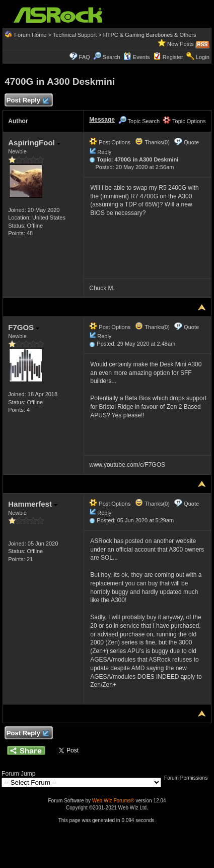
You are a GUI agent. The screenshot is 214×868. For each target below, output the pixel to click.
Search (112, 57)
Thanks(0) (152, 142)
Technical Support (75, 35)
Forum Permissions (188, 778)
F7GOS (24, 327)
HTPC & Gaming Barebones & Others (150, 35)
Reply (104, 152)
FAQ (85, 57)
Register (173, 57)
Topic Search (139, 121)
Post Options (110, 142)
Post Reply (27, 101)
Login (203, 57)
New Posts (181, 44)
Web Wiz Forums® (113, 801)
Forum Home (30, 35)
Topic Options (184, 121)
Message (102, 120)
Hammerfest (33, 504)
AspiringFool (34, 143)
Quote (191, 142)
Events (137, 57)
